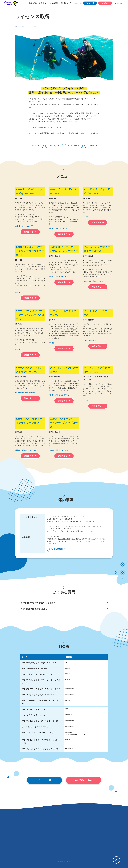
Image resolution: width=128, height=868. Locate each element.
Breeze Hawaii (11, 3)
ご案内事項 (54, 146)
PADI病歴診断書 (56, 549)
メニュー (35, 146)
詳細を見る (30, 232)
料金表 (93, 146)
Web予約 (105, 3)
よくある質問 (74, 146)
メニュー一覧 (90, 3)
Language (119, 3)
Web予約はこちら (84, 780)
